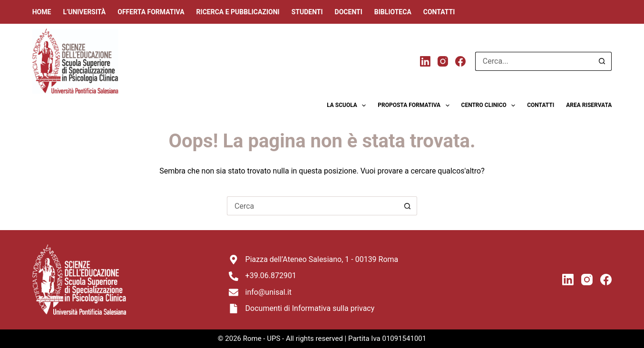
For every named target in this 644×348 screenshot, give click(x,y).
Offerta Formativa (151, 12)
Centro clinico (490, 106)
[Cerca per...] (534, 61)
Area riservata (589, 105)
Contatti (439, 12)
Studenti (307, 12)
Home (42, 12)
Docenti (349, 12)
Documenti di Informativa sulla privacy (310, 308)
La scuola (348, 106)
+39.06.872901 (271, 275)
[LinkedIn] (425, 61)
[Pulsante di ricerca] (602, 61)
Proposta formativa (415, 106)
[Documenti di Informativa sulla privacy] (234, 309)
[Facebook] (460, 61)
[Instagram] (443, 61)
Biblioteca (393, 12)
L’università (84, 12)
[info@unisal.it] (234, 292)
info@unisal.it (269, 292)
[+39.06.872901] (234, 276)
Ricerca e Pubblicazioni (238, 12)
